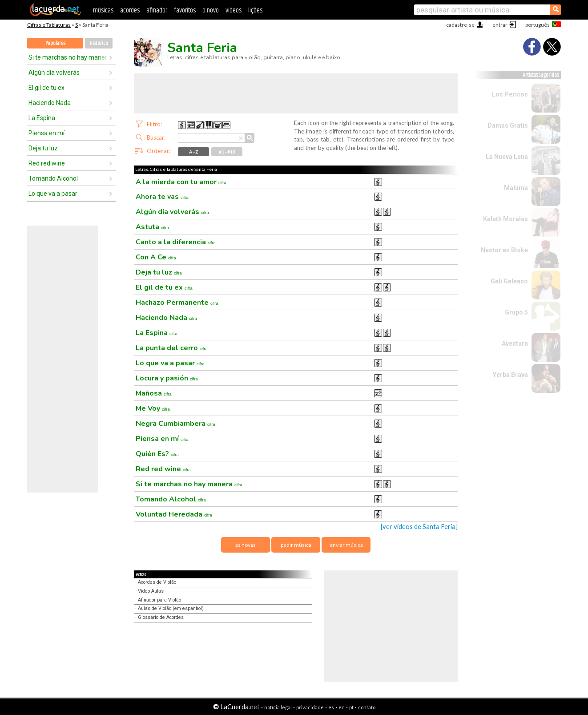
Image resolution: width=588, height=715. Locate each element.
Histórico (99, 43)
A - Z (193, 152)
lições (255, 10)
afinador (157, 10)
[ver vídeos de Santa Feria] (419, 527)
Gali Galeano (509, 281)
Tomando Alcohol (53, 178)
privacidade (310, 707)
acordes (130, 10)
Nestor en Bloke (504, 250)
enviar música (346, 545)
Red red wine (47, 163)
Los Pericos (510, 94)
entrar (500, 25)
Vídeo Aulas (151, 591)
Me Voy (153, 408)
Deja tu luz (43, 148)
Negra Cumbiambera (175, 424)
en (342, 707)
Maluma (516, 188)
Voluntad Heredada (174, 514)
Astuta (152, 227)
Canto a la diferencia (176, 242)
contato (367, 707)
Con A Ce (156, 257)
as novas (246, 545)
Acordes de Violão (157, 582)
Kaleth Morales (505, 219)
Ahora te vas (162, 197)
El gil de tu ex (46, 88)
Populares (55, 43)
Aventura (515, 343)
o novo (211, 10)
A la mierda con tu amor (181, 182)
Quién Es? (157, 454)
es (331, 707)
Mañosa (154, 393)
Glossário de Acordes (161, 617)
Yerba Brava (510, 375)
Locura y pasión (167, 378)
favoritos (185, 10)
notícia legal (278, 707)
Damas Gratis (508, 125)
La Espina (42, 118)
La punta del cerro (172, 348)
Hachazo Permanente (177, 303)
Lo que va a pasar (53, 194)
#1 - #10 (227, 152)
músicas (103, 10)
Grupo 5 (516, 312)
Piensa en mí (46, 133)
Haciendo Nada (50, 103)
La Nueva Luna (507, 157)
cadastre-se (460, 25)
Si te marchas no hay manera (68, 57)
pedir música (296, 545)
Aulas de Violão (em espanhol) (171, 608)
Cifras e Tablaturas (49, 25)
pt (351, 707)
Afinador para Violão (159, 600)
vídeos (234, 10)
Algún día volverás (54, 73)
